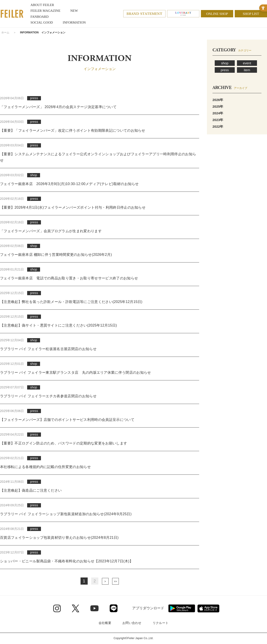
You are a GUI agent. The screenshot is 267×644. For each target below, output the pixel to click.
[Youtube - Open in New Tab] (94, 608)
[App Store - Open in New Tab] (208, 608)
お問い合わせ (132, 623)
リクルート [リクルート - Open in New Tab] (161, 623)
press (225, 70)
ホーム (5, 32)
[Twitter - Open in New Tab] (76, 608)
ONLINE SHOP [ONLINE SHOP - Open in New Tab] (217, 14)
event (247, 63)
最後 (115, 581)
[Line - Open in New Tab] (114, 608)
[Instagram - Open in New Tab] (57, 608)
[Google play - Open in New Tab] (182, 608)
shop (225, 63)
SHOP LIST (251, 14)
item (247, 70)
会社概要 (105, 623)
